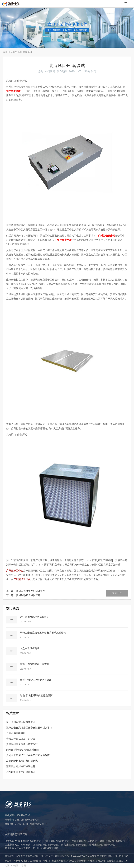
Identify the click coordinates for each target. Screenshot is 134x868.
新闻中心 (15, 52)
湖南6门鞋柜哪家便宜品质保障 (36, 695)
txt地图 (22, 865)
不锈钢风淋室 (21, 861)
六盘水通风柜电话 (30, 648)
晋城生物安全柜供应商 (28, 595)
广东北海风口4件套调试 (84, 841)
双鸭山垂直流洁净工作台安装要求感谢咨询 (43, 633)
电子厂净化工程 (89, 861)
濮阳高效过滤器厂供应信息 (21, 766)
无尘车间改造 (104, 861)
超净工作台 (58, 861)
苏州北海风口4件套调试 (102, 845)
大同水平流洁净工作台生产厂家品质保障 (28, 755)
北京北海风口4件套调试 (56, 841)
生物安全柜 (35, 861)
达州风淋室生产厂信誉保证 (21, 772)
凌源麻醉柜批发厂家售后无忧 (22, 761)
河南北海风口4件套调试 (112, 841)
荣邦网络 (59, 856)
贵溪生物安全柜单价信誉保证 (36, 680)
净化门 (46, 861)
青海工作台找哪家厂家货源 (35, 664)
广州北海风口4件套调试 (46, 848)
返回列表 (117, 593)
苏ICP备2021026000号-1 (77, 856)
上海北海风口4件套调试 (46, 845)
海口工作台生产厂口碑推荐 (31, 591)
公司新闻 (28, 52)
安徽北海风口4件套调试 (28, 841)
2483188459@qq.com (27, 820)
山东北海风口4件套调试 (18, 845)
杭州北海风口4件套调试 (18, 848)
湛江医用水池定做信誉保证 (35, 617)
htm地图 (14, 865)
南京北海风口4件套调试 (74, 845)
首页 (5, 52)
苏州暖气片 (21, 834)
